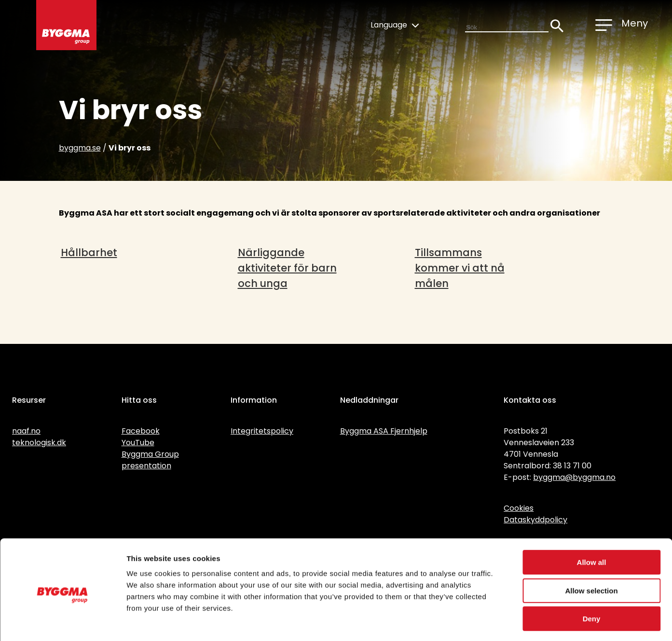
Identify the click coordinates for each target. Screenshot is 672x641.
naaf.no (26, 431)
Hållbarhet (89, 252)
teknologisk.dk (39, 443)
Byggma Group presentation (150, 460)
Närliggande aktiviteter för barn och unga (287, 268)
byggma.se (80, 148)
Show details (506, 622)
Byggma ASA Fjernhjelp (384, 431)
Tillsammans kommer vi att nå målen (460, 268)
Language (395, 25)
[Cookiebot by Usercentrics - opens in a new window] (62, 622)
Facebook (141, 431)
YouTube (138, 443)
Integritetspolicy (262, 431)
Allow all (592, 523)
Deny (592, 580)
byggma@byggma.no (574, 477)
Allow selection (591, 552)
